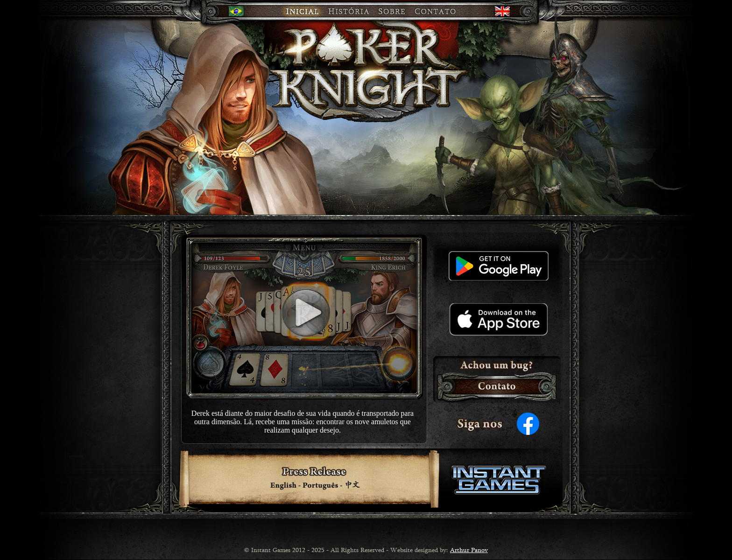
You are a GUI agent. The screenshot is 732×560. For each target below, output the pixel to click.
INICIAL (289, 11)
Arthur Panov (469, 550)
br (235, 11)
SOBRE (392, 11)
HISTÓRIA (348, 11)
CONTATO (443, 11)
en (501, 11)
